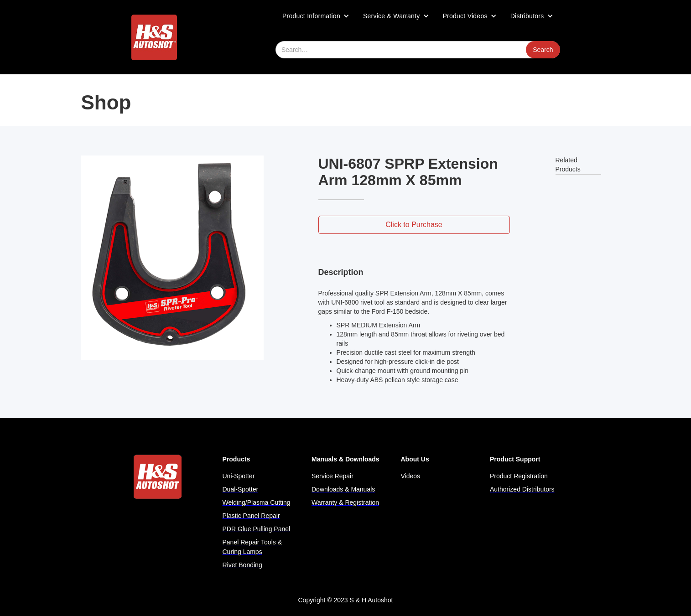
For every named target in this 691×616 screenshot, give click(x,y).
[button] (316, 16)
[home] (154, 37)
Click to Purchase (414, 225)
